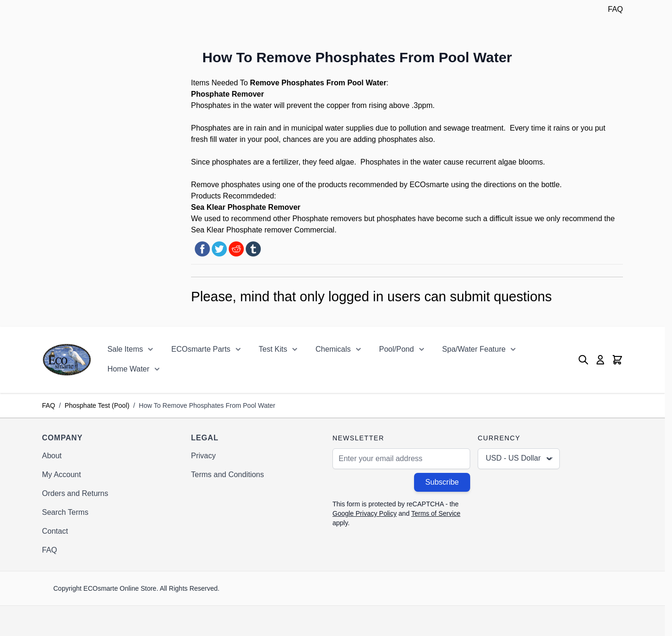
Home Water (129, 369)
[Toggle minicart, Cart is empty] (617, 360)
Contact (55, 531)
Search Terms (65, 512)
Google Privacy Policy (365, 513)
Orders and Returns (75, 493)
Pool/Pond (397, 349)
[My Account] (600, 360)
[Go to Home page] (67, 360)
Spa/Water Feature (474, 349)
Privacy (203, 456)
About (52, 456)
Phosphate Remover (228, 94)
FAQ (615, 9)
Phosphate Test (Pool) (97, 405)
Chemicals (333, 349)
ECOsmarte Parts (201, 349)
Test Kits (273, 349)
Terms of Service (436, 513)
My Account (62, 475)
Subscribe (442, 482)
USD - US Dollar (520, 459)
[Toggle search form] (583, 360)
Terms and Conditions (228, 475)
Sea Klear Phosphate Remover (246, 207)
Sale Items (125, 349)
